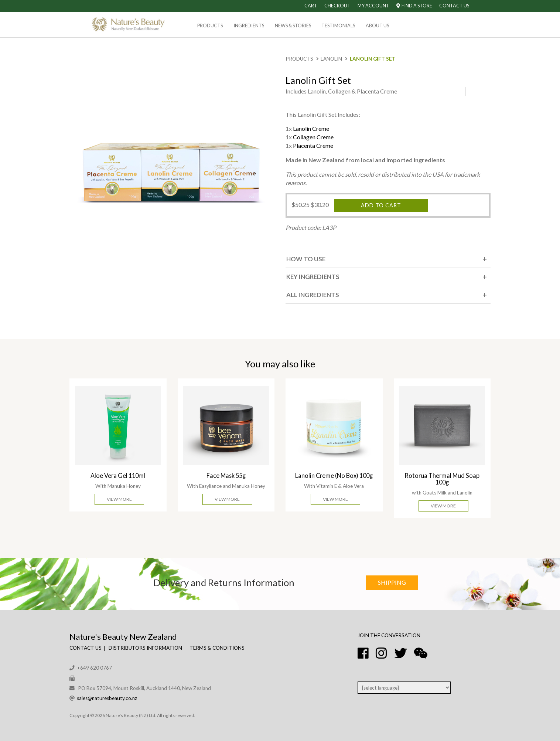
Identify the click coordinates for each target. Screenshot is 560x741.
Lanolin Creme (311, 128)
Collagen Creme (313, 137)
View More (119, 499)
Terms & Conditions (217, 648)
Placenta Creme (313, 145)
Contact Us (454, 6)
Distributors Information (145, 648)
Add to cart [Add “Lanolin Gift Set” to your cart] (381, 205)
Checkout (337, 6)
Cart (311, 6)
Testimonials (338, 26)
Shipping (392, 582)
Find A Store (414, 6)
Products (210, 26)
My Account (373, 6)
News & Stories (293, 26)
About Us (377, 26)
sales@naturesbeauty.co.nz (107, 698)
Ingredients (249, 26)
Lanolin (331, 59)
